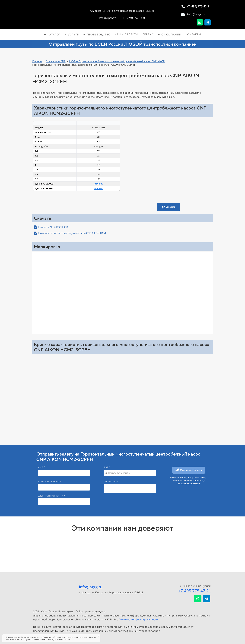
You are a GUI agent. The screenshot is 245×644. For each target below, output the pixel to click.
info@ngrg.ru (91, 587)
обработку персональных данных (191, 482)
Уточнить (99, 184)
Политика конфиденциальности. (138, 619)
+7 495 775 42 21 (195, 591)
